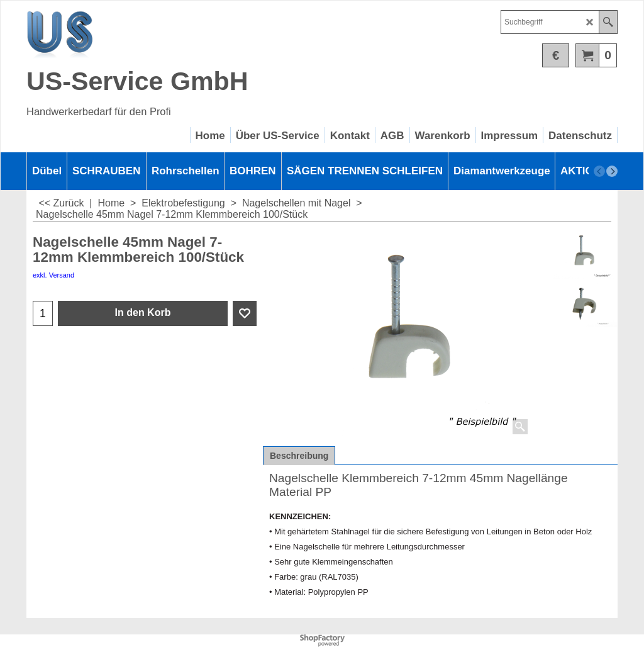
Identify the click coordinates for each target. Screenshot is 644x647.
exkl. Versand (53, 275)
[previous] (599, 171)
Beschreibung (299, 456)
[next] (612, 171)
